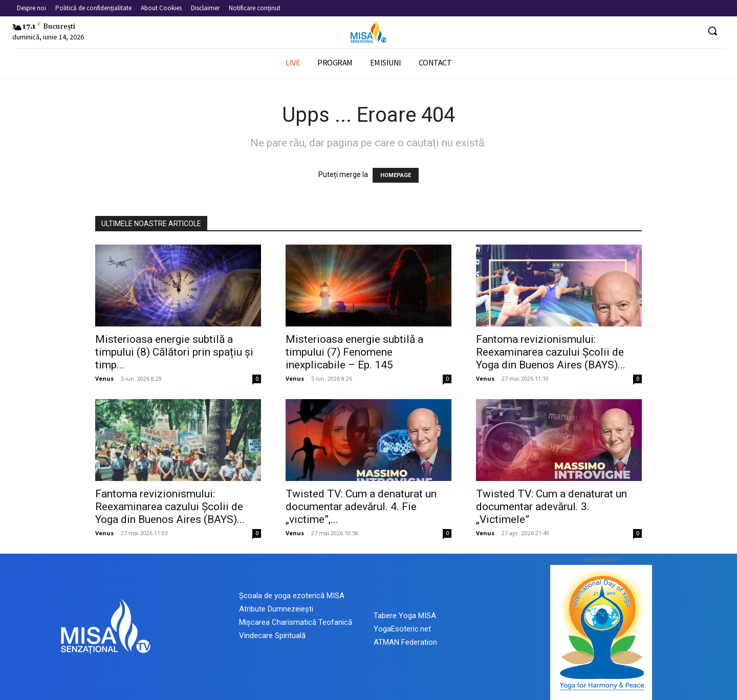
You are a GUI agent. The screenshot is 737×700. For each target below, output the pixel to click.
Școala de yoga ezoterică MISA (292, 596)
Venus (104, 378)
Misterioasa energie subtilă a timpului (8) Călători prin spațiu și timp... (174, 352)
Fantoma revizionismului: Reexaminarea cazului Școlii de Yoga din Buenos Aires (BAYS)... (551, 352)
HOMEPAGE (396, 175)
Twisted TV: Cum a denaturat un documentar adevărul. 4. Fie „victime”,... (361, 507)
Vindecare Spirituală (272, 636)
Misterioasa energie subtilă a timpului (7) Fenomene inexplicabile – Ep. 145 (354, 352)
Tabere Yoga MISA (405, 616)
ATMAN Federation (405, 642)
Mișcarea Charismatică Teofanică (296, 622)
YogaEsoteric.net (402, 629)
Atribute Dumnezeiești (276, 609)
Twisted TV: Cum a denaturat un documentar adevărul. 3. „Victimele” (551, 507)
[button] (712, 31)
